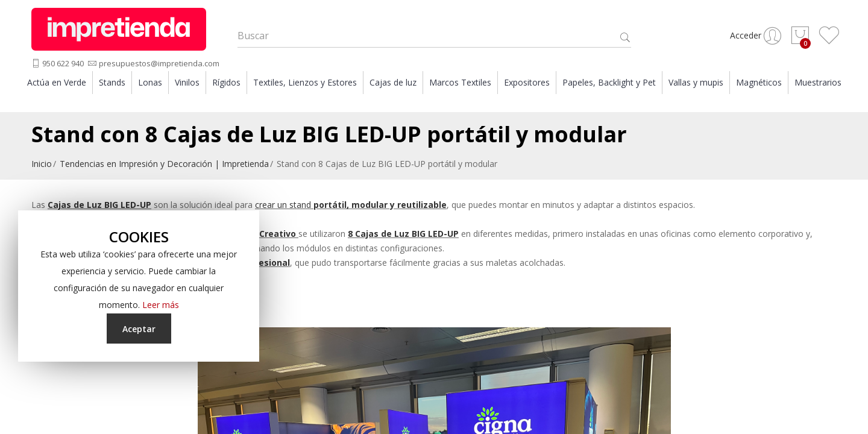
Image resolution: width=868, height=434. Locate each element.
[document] (139, 286)
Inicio (42, 165)
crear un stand (351, 206)
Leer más (161, 305)
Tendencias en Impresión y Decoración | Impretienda (164, 165)
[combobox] (434, 37)
